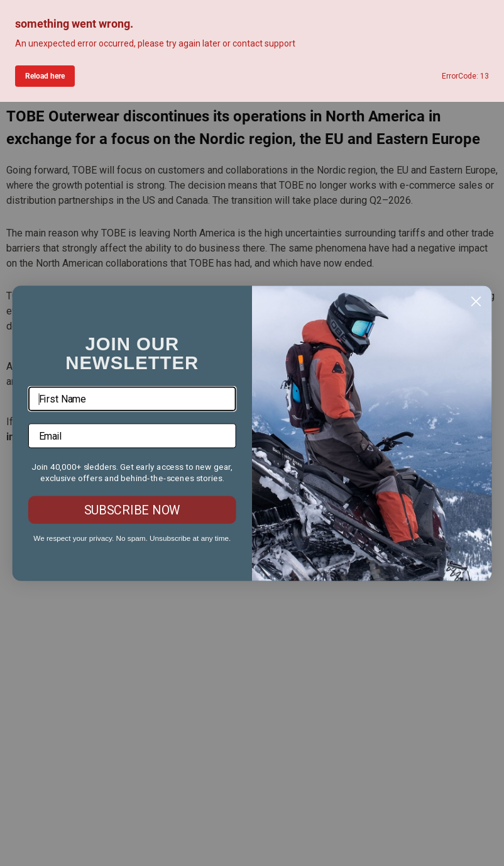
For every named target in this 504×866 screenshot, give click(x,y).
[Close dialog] (476, 301)
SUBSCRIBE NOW (133, 510)
